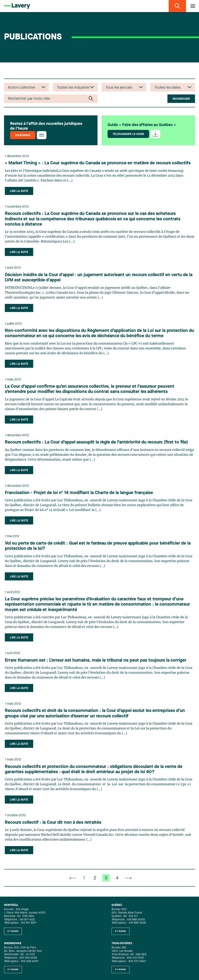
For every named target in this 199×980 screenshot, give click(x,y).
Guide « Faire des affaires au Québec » (142, 125)
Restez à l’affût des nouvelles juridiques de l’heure (46, 126)
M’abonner (23, 135)
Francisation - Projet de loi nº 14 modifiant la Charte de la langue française (79, 493)
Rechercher (181, 99)
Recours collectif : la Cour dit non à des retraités (53, 823)
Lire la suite (19, 191)
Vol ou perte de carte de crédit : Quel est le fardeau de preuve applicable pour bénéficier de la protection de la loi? (98, 546)
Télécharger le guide (128, 134)
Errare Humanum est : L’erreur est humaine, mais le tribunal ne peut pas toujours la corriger (96, 660)
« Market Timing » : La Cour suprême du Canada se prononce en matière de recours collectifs (98, 163)
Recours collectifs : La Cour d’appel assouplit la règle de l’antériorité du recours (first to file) (96, 442)
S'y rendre (13, 931)
